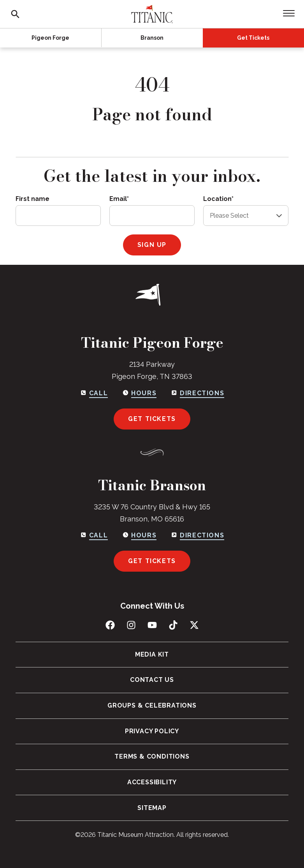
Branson (152, 38)
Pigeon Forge (50, 38)
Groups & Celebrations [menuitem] (152, 705)
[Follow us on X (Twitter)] (194, 625)
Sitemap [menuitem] (152, 808)
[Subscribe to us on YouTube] (152, 625)
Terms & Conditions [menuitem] (152, 756)
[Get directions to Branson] (197, 535)
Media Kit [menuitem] (152, 654)
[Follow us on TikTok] (173, 625)
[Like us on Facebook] (110, 625)
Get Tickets (253, 38)
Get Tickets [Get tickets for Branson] (152, 561)
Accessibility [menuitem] (152, 782)
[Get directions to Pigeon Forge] (197, 393)
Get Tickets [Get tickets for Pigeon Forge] (152, 419)
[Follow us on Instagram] (131, 625)
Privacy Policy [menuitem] (152, 731)
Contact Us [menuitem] (152, 680)
